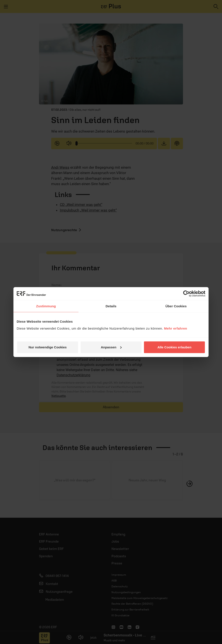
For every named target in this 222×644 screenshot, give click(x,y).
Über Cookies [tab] (176, 306)
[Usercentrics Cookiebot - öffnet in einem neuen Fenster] (186, 294)
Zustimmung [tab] (46, 306)
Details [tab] (111, 306)
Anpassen (111, 347)
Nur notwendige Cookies (48, 347)
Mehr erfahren (176, 328)
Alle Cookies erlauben (174, 347)
